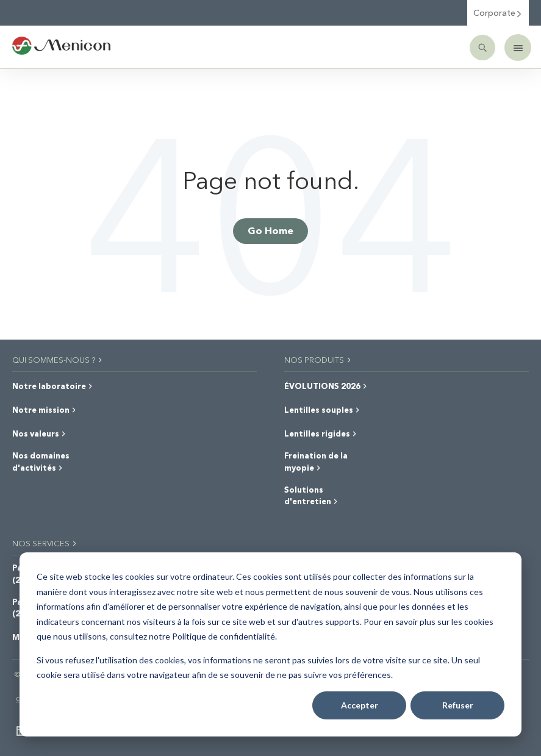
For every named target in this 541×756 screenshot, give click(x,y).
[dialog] (270, 644)
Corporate (498, 12)
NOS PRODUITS (318, 359)
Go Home (270, 230)
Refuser (458, 705)
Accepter (360, 705)
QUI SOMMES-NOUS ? (58, 359)
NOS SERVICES (45, 543)
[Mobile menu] (518, 48)
